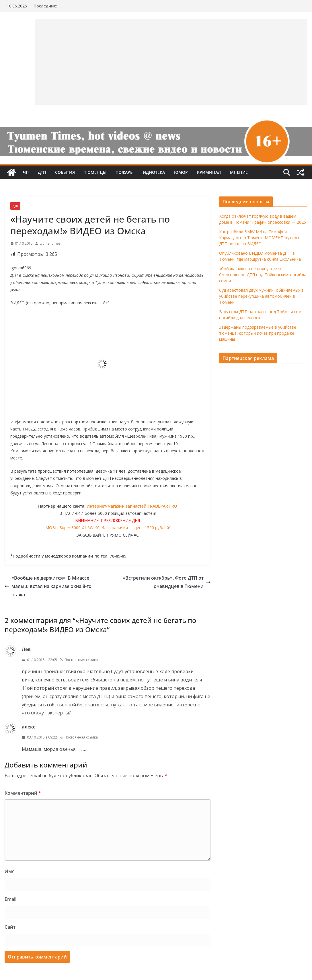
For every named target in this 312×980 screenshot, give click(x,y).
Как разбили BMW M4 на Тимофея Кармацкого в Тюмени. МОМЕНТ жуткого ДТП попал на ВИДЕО (260, 238)
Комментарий (23, 793)
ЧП (26, 172)
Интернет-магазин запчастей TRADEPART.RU (132, 506)
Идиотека (154, 172)
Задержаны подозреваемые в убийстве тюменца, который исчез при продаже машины (258, 333)
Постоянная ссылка (79, 660)
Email (10, 899)
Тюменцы (95, 172)
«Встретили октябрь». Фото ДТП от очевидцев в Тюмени (167, 582)
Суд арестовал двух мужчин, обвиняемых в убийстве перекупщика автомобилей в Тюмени (261, 296)
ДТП (42, 172)
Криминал (209, 172)
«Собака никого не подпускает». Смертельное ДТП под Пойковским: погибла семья (263, 275)
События (65, 172)
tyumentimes (50, 243)
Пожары (125, 172)
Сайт (10, 927)
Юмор (181, 172)
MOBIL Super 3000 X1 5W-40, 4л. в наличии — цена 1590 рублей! (108, 528)
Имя (10, 871)
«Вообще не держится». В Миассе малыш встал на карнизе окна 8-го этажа (48, 586)
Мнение (239, 172)
